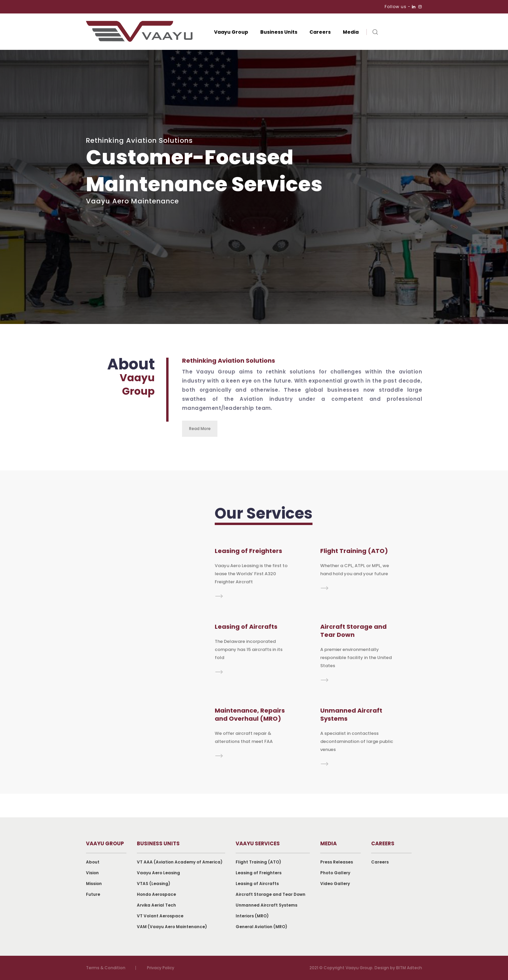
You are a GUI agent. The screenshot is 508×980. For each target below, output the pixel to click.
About (93, 862)
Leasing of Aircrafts (257, 884)
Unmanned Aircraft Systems (266, 905)
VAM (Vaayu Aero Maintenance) (172, 927)
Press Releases (337, 862)
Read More (200, 429)
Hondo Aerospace (156, 894)
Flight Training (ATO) (258, 862)
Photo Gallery (335, 873)
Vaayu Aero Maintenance (132, 201)
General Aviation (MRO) (261, 927)
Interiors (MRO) (252, 916)
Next (502, 268)
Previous (502, 281)
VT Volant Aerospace (160, 916)
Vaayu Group (231, 32)
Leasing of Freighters (259, 873)
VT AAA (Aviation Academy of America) (180, 862)
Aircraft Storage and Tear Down (271, 894)
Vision (92, 873)
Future (93, 894)
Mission (94, 884)
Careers (320, 32)
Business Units (279, 32)
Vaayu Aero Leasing (158, 873)
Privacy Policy (161, 968)
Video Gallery (335, 884)
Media (351, 32)
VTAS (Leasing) (154, 884)
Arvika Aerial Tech (156, 905)
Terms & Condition (106, 968)
